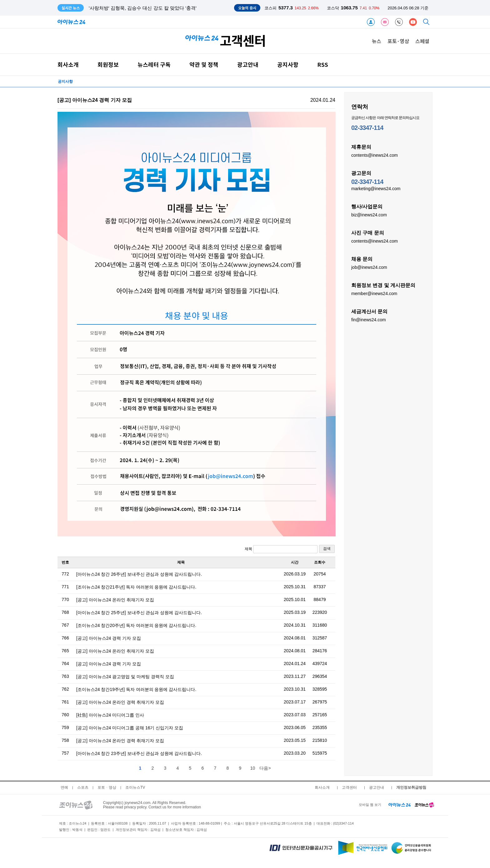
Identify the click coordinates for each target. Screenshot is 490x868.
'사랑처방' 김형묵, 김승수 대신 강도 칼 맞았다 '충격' (143, 8)
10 (253, 768)
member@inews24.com (374, 293)
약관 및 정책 (204, 64)
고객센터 (349, 787)
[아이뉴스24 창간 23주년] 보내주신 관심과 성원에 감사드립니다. (139, 753)
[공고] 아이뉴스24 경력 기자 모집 (109, 638)
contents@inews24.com (375, 155)
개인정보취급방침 (411, 787)
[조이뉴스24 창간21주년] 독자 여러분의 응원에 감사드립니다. (136, 587)
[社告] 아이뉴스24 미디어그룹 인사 (110, 715)
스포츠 (83, 787)
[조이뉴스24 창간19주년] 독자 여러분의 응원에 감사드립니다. (136, 689)
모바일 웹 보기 (370, 805)
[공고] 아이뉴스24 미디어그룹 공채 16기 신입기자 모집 (130, 728)
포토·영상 (398, 41)
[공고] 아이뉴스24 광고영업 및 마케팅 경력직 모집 (125, 677)
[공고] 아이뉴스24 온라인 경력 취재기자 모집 (120, 702)
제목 (281, 549)
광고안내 (248, 64)
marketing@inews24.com (376, 188)
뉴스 (377, 41)
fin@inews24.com (369, 319)
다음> (265, 768)
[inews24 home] (400, 805)
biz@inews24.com (369, 215)
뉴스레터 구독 (154, 64)
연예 (64, 787)
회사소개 (68, 64)
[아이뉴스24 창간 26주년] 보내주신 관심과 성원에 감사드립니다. (139, 574)
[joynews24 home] (424, 805)
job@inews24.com (369, 267)
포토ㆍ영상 (107, 787)
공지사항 (288, 64)
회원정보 (108, 64)
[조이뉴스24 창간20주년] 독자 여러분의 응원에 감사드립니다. (136, 625)
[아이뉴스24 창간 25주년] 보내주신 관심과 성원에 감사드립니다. (139, 613)
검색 (327, 549)
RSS (323, 64)
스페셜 (422, 41)
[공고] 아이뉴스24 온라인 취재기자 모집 (115, 600)
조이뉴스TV (135, 787)
